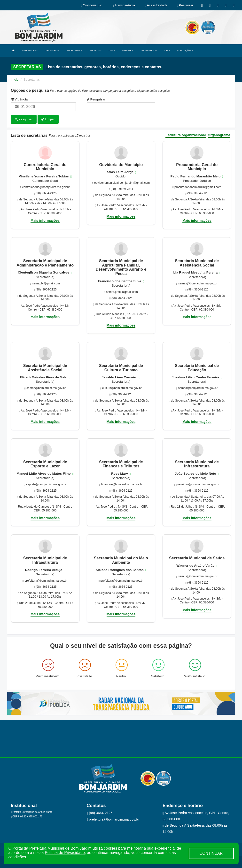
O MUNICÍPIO (52, 50)
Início (15, 80)
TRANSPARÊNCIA (149, 50)
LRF (167, 50)
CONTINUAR (211, 853)
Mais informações (45, 220)
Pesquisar (96, 99)
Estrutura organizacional (186, 135)
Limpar (48, 119)
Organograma (219, 135)
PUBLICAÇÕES (185, 50)
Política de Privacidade (65, 853)
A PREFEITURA (30, 50)
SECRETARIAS (74, 50)
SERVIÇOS (95, 50)
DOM (112, 50)
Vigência (19, 99)
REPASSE (128, 50)
